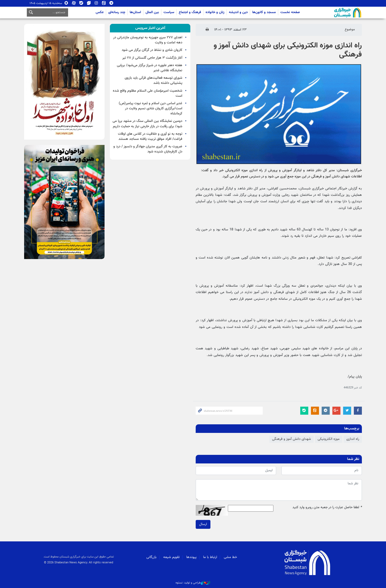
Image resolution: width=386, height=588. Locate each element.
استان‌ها (135, 12)
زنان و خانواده (215, 12)
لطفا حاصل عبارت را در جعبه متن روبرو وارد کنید (327, 508)
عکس (100, 12)
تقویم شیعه (171, 557)
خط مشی (230, 557)
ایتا (104, 3)
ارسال (203, 524)
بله (81, 3)
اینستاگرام (96, 3)
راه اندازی (353, 439)
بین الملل (152, 12)
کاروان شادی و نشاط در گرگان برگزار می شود (152, 50)
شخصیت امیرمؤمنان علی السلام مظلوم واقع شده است (148, 93)
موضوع (350, 29)
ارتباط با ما (210, 557)
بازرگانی (151, 557)
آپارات (74, 3)
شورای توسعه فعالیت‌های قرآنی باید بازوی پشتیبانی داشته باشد (153, 80)
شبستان (332, 13)
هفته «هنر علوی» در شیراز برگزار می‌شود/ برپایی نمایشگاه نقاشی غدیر (150, 68)
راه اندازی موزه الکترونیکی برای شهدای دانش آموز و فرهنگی (288, 50)
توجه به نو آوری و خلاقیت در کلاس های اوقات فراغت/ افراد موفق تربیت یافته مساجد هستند (150, 136)
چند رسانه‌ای (117, 12)
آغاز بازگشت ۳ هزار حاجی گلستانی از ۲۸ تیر (152, 58)
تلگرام (111, 3)
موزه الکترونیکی (329, 439)
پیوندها (191, 557)
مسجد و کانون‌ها (264, 12)
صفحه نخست (290, 12)
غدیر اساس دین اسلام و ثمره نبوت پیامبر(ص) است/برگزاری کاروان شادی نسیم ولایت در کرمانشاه (151, 108)
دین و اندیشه (238, 12)
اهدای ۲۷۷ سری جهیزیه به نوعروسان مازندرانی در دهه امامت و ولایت (148, 40)
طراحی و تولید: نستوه (193, 583)
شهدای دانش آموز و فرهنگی (292, 439)
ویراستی (89, 3)
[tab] (150, 28)
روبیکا (66, 3)
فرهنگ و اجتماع (190, 12)
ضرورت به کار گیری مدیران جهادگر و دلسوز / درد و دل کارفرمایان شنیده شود (148, 149)
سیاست (169, 12)
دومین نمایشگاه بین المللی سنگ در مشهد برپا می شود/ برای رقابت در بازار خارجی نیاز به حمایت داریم (147, 124)
